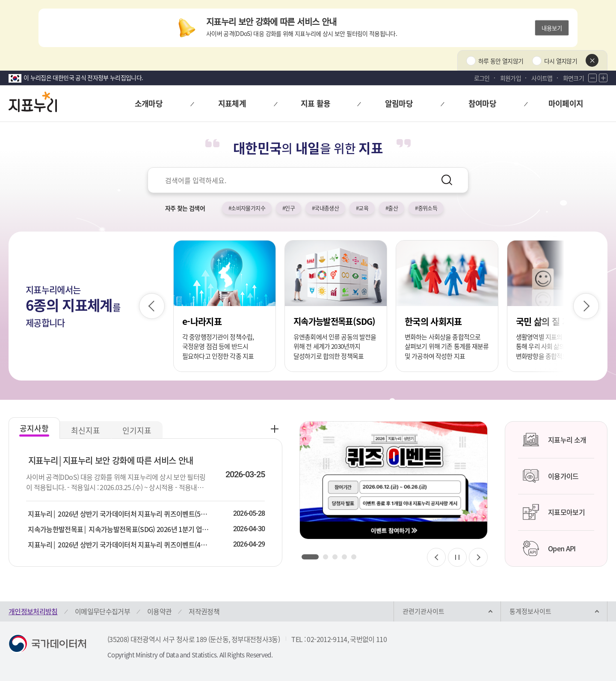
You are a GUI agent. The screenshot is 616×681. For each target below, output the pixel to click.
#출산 (392, 208)
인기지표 (137, 430)
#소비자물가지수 (247, 208)
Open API (549, 548)
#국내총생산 (325, 208)
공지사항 (34, 428)
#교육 (362, 208)
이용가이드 (551, 476)
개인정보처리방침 (33, 611)
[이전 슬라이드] (152, 306)
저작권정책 (204, 611)
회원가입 (511, 78)
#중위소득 (426, 208)
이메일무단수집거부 (102, 611)
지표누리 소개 (554, 440)
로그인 (482, 78)
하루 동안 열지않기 (501, 61)
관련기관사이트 (423, 611)
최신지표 (86, 430)
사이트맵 (542, 78)
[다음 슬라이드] (586, 306)
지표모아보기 (554, 512)
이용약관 (159, 611)
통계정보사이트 (530, 611)
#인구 (289, 208)
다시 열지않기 (561, 61)
